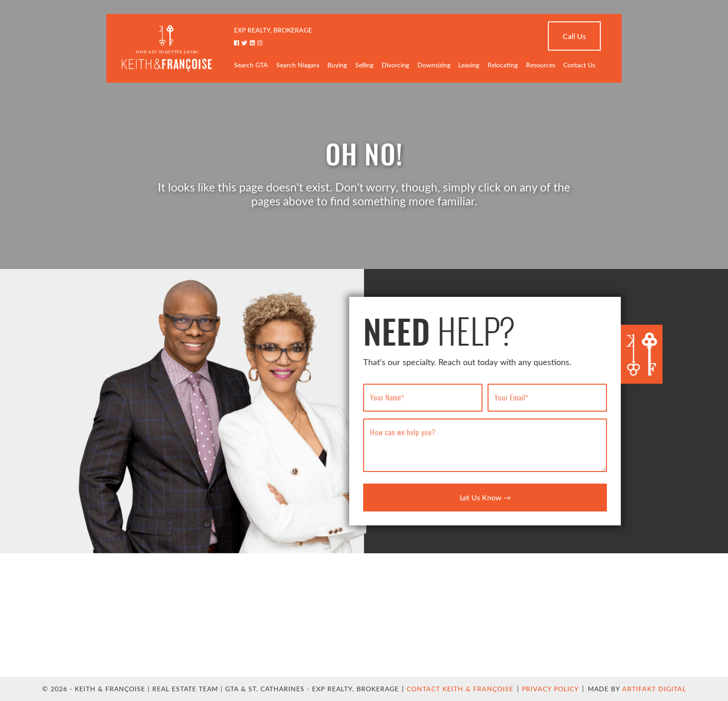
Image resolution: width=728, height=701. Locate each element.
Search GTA (251, 66)
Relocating (503, 66)
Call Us (574, 37)
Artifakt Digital (654, 689)
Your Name (390, 397)
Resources (541, 66)
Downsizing (434, 66)
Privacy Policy (550, 689)
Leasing (469, 66)
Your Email (514, 397)
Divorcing (395, 66)
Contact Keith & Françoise (460, 689)
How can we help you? (405, 432)
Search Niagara (298, 66)
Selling (364, 66)
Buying (337, 66)
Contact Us (579, 66)
